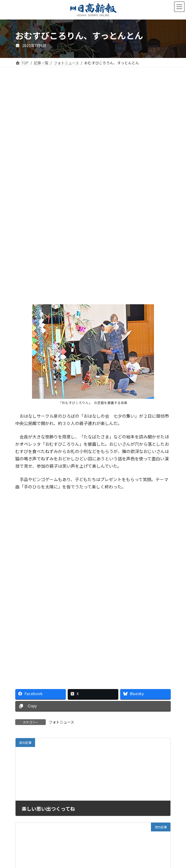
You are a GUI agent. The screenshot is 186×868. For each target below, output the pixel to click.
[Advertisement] (93, 134)
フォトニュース (61, 722)
